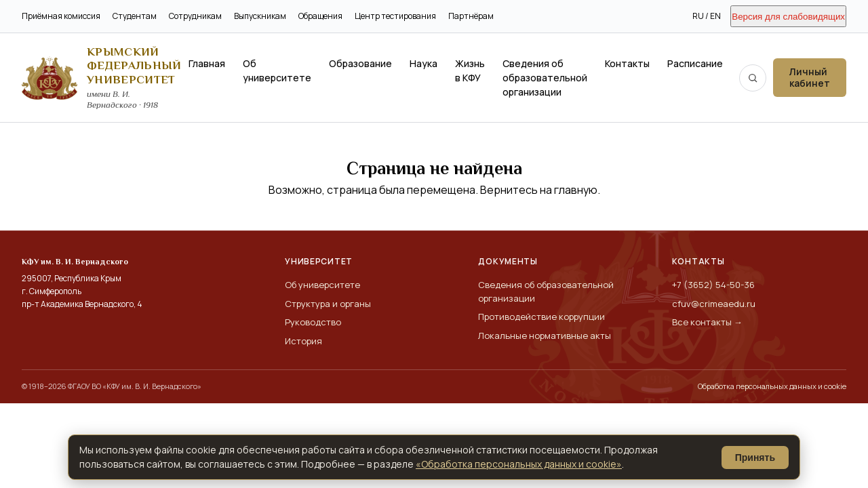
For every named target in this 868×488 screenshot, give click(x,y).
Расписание (695, 63)
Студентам (135, 16)
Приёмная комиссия (61, 16)
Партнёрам (471, 16)
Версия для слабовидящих (788, 17)
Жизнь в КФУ (470, 70)
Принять (755, 457)
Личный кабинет (810, 77)
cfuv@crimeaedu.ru (714, 304)
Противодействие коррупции (541, 317)
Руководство (313, 322)
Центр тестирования (395, 16)
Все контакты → (707, 322)
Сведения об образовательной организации (545, 78)
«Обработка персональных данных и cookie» (519, 464)
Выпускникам (260, 16)
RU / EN (707, 16)
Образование (360, 63)
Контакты (627, 63)
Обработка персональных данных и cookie (772, 386)
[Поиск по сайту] (753, 78)
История (303, 341)
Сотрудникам (195, 16)
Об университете (277, 70)
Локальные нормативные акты (545, 335)
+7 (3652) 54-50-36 (713, 285)
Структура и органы (328, 304)
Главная (207, 63)
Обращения (320, 16)
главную (576, 190)
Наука (423, 63)
